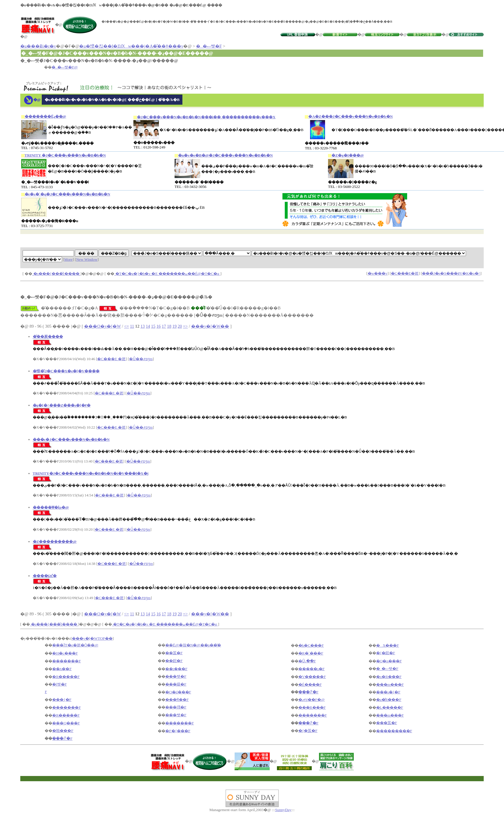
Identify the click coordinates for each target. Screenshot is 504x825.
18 (169, 326)
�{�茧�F (308, 731)
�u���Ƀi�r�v (38, 46)
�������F (66, 661)
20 (180, 326)
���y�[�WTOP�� (92, 638)
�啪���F (63, 731)
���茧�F (387, 723)
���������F (394, 731)
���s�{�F (388, 692)
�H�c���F (65, 653)
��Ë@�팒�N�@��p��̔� (193, 645)
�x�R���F (389, 677)
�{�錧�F (386, 653)
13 (143, 326)
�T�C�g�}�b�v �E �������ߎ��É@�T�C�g (167, 274)
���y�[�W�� (210, 326)
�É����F (310, 685)
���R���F (312, 707)
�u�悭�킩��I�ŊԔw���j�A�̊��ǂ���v (131, 46)
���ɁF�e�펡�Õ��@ (75, 645)
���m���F (390, 685)
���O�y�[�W (102, 326)
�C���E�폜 (405, 273)
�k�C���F (311, 645)
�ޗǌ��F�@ (312, 700)
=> (185, 326)
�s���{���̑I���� (56, 274)
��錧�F (174, 661)
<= (127, 326)
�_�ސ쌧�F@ (65, 67)
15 (153, 326)
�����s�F (312, 669)
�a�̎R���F (389, 700)
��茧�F (174, 653)
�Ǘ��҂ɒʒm (141, 359)
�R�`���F (311, 653)
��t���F (176, 669)
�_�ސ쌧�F (209, 46)
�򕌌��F (46, 692)
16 (158, 326)
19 (174, 326)
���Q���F (66, 723)
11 (132, 326)
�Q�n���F (389, 661)
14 (148, 326)
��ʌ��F (62, 669)
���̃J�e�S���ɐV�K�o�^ (451, 273)
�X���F (388, 645)
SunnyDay (283, 810)
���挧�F (176, 707)
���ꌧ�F (308, 692)
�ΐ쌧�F (59, 684)
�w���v (378, 273)
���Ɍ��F (177, 700)
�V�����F (312, 677)
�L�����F (390, 707)
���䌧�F (176, 684)
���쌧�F (176, 676)
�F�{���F (178, 731)
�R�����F (66, 677)
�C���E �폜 (111, 359)
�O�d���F (178, 692)
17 (164, 326)
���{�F (62, 700)
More (68, 259)
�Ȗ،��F (307, 661)
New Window (87, 259)
